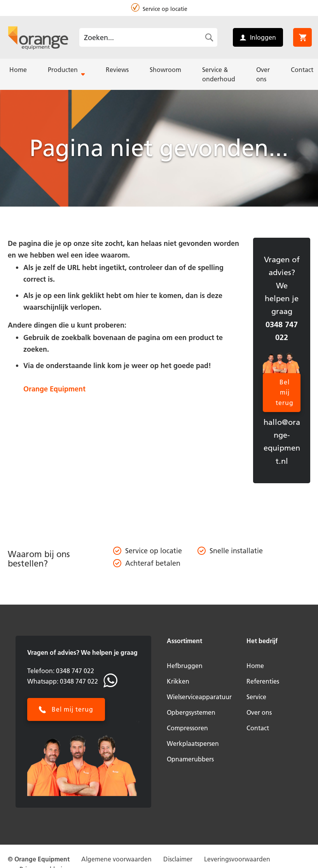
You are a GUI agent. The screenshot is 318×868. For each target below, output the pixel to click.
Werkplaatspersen (193, 743)
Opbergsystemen (191, 712)
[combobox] (148, 37)
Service (256, 697)
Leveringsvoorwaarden (237, 859)
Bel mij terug (285, 392)
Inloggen (263, 37)
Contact (258, 728)
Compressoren (187, 728)
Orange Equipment (54, 389)
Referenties (263, 681)
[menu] (159, 74)
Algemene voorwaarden (116, 859)
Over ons (259, 712)
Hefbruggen (185, 666)
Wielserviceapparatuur (199, 697)
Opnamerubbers (190, 759)
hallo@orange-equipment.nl (282, 442)
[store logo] (38, 37)
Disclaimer (178, 859)
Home (255, 666)
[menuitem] (18, 70)
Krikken (178, 681)
